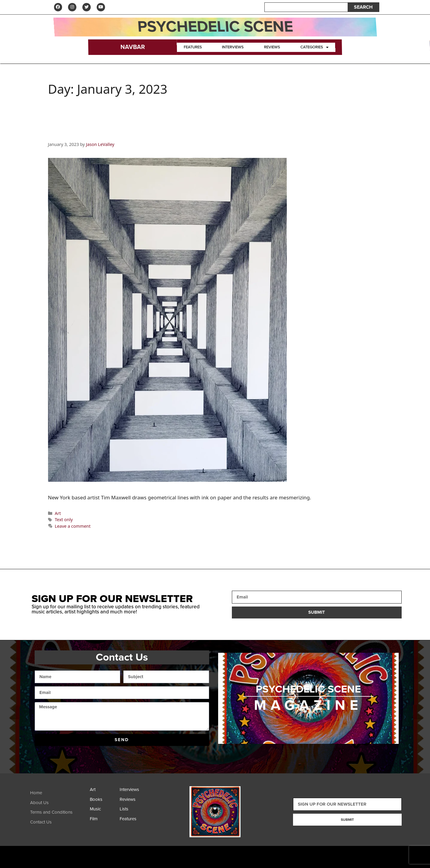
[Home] (58, 800)
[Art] (103, 792)
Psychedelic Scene (215, 27)
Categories (314, 48)
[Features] (133, 821)
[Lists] (133, 811)
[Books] (103, 802)
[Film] (103, 821)
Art (58, 514)
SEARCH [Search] (363, 7)
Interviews (233, 48)
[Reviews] (133, 802)
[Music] (103, 811)
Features (193, 48)
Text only (64, 520)
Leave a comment (73, 527)
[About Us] (58, 810)
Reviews (272, 48)
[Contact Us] (58, 829)
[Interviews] (133, 792)
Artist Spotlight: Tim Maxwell (118, 133)
